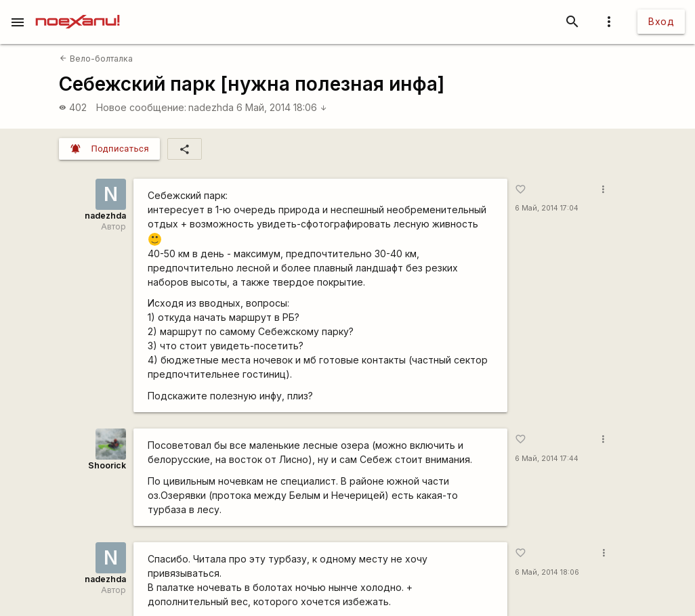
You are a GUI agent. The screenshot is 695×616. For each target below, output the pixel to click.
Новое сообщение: (141, 107)
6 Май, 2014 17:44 (547, 459)
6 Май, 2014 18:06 (282, 107)
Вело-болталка (96, 59)
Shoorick (107, 465)
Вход (661, 21)
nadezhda (211, 107)
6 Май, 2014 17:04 (547, 208)
